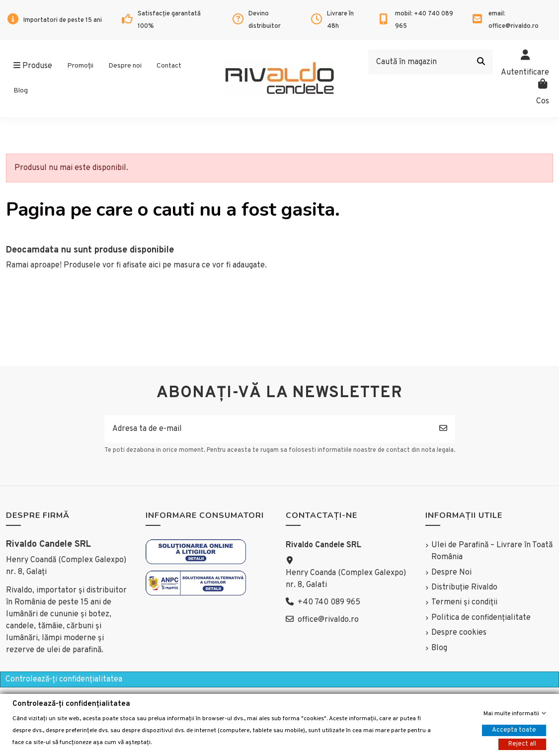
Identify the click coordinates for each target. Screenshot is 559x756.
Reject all (522, 744)
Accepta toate (514, 730)
